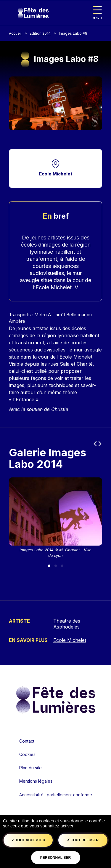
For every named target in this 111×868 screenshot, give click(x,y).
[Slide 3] (62, 566)
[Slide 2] (56, 566)
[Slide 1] (49, 566)
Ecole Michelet (56, 174)
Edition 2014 (40, 33)
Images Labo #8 (73, 33)
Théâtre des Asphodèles (67, 624)
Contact (27, 741)
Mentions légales (36, 781)
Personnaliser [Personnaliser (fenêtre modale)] (55, 858)
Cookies (27, 754)
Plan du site (30, 768)
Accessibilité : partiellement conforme (56, 795)
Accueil (15, 33)
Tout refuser (83, 840)
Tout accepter (28, 840)
